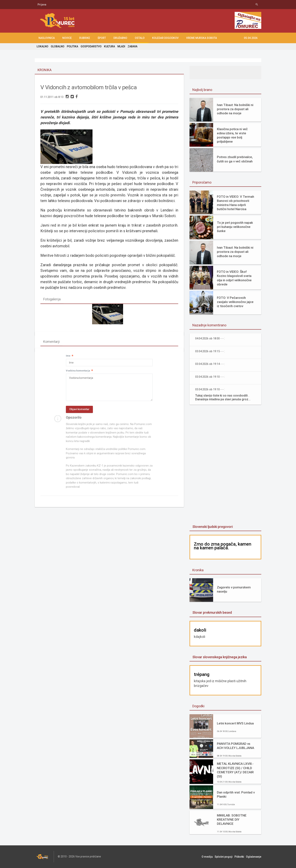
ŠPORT (102, 38)
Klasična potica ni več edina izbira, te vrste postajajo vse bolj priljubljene (232, 135)
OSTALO (140, 38)
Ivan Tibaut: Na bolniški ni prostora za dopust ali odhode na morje (235, 109)
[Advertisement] (225, 465)
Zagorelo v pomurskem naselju (234, 589)
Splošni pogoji (224, 857)
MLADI (121, 46)
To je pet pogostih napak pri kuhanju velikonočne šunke (235, 227)
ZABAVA (133, 46)
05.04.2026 (251, 38)
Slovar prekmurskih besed (212, 612)
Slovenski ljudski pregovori (213, 527)
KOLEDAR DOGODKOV (165, 38)
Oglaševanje (254, 857)
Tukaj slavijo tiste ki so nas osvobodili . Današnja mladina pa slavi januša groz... (223, 397)
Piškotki (239, 857)
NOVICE (67, 38)
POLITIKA (72, 46)
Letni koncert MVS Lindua (235, 723)
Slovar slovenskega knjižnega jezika (220, 657)
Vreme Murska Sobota (202, 38)
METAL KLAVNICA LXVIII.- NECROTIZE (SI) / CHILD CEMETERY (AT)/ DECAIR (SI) (235, 770)
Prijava (42, 5)
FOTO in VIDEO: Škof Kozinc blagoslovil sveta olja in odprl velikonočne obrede (234, 278)
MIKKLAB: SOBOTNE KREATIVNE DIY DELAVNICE (232, 820)
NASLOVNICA (47, 38)
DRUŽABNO (120, 38)
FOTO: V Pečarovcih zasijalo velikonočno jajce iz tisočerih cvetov (235, 302)
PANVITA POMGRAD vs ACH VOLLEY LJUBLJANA (235, 746)
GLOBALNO (58, 46)
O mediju (207, 857)
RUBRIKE (85, 38)
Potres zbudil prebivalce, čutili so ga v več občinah (235, 159)
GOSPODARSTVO (91, 46)
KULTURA (109, 46)
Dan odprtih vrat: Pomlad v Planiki (236, 794)
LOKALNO (42, 46)
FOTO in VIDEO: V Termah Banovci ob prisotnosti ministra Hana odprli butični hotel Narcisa (235, 203)
